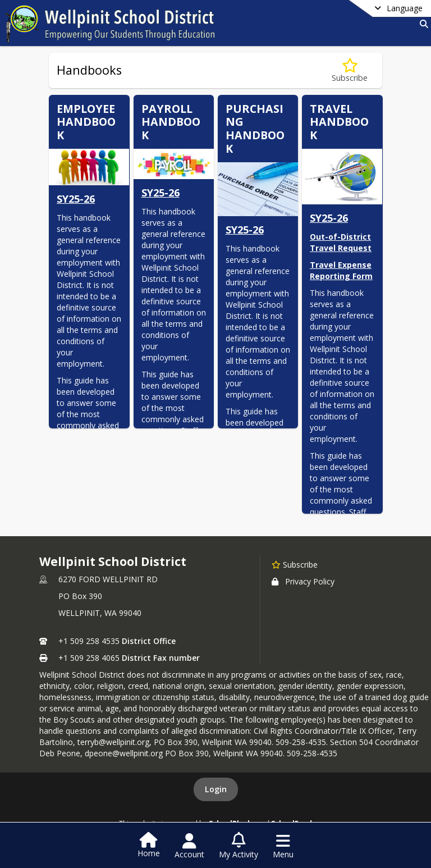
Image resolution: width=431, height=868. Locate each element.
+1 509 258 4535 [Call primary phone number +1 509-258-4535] (89, 641)
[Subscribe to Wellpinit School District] (295, 564)
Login (216, 789)
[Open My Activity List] (239, 846)
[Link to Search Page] (422, 24)
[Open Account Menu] (189, 846)
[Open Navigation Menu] (283, 846)
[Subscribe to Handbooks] (350, 70)
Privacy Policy (303, 581)
